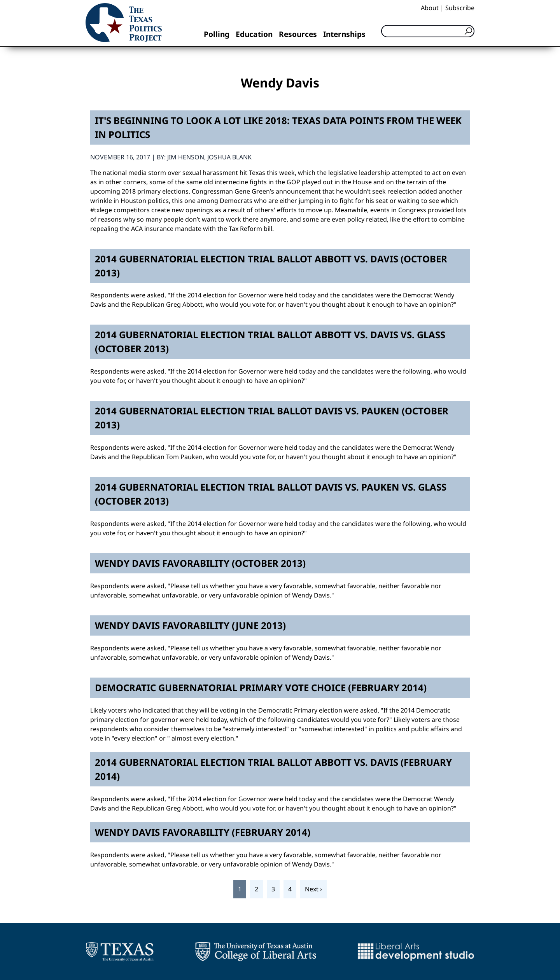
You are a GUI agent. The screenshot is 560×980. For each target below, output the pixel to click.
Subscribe (460, 8)
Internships (344, 34)
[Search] (428, 31)
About (430, 8)
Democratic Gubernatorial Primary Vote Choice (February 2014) (261, 687)
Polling (217, 34)
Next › (313, 889)
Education (254, 34)
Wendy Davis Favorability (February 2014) (203, 832)
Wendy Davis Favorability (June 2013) (190, 625)
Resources (298, 34)
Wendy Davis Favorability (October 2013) (200, 563)
